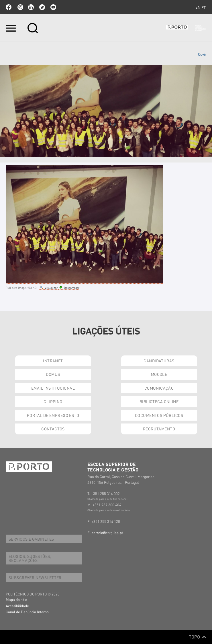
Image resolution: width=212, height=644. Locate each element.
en (198, 7)
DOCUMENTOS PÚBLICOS (159, 415)
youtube (53, 7)
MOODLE (159, 374)
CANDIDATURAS (159, 361)
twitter (42, 7)
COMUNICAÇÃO (159, 388)
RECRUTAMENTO (159, 429)
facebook (9, 7)
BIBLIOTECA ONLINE (159, 401)
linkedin (31, 7)
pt (204, 7)
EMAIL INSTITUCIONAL (53, 388)
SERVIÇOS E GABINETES (31, 539)
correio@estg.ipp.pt (107, 532)
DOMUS (53, 374)
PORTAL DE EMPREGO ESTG (53, 415)
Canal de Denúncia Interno (27, 612)
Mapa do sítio (16, 599)
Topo (198, 637)
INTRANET (53, 361)
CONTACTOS (53, 429)
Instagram (20, 7)
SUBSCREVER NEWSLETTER (35, 577)
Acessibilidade (17, 606)
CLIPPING (53, 401)
